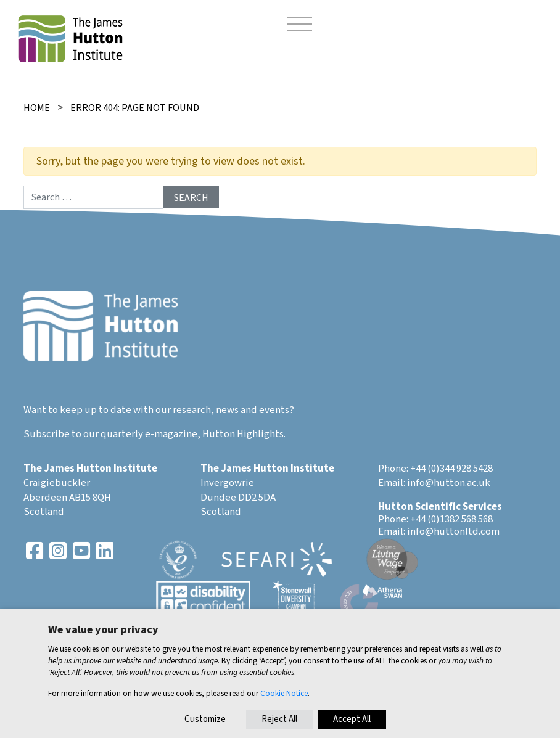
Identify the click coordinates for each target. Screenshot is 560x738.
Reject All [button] (279, 719)
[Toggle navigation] (300, 26)
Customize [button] (205, 719)
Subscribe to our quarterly (83, 434)
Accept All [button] (352, 719)
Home (37, 108)
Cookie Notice (284, 693)
